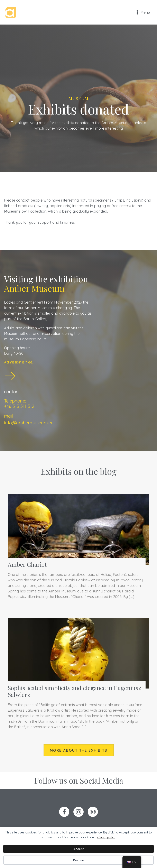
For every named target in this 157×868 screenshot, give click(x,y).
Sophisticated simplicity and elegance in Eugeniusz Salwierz (75, 691)
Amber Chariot (27, 564)
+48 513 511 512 (19, 406)
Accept (78, 849)
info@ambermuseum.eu (29, 423)
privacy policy (106, 837)
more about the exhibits (79, 750)
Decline (78, 860)
